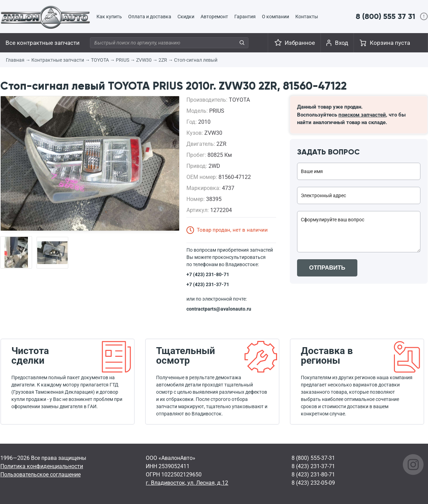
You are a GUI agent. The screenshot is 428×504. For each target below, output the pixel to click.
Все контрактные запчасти (43, 43)
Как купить (109, 17)
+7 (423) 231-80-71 (208, 274)
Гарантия (245, 17)
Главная (15, 60)
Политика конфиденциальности (42, 466)
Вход (342, 43)
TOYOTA (100, 60)
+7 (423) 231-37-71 (208, 284)
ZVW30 (144, 60)
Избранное (300, 43)
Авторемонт (214, 17)
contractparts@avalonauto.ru (219, 309)
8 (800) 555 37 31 (385, 16)
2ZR (163, 60)
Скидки (186, 17)
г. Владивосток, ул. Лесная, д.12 (187, 483)
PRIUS (123, 60)
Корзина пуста (390, 43)
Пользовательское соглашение (40, 475)
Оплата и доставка (150, 17)
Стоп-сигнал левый (196, 60)
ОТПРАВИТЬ (327, 268)
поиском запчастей (362, 115)
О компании (276, 17)
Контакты (307, 17)
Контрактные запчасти (58, 60)
